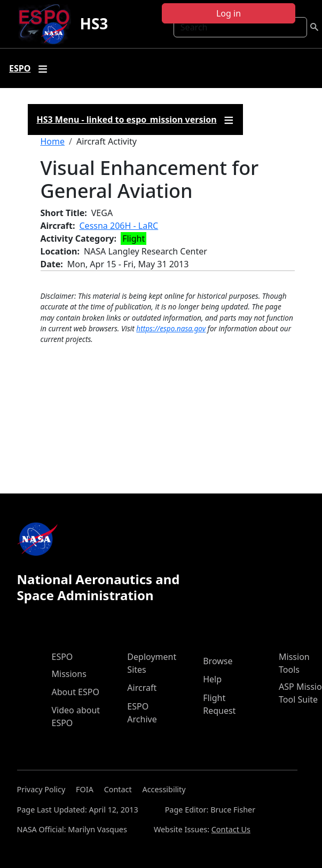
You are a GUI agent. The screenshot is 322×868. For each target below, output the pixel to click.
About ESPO (76, 692)
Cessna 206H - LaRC (119, 226)
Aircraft (142, 688)
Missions (69, 674)
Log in (229, 13)
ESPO (62, 657)
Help (212, 679)
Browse (218, 661)
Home (53, 141)
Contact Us (231, 829)
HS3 (94, 23)
